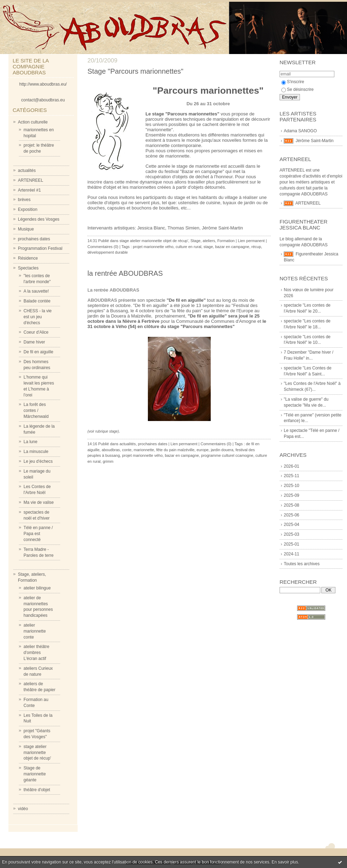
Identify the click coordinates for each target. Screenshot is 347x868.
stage (208, 247)
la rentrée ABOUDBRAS (125, 273)
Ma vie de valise (39, 502)
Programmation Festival (40, 248)
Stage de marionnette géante (35, 774)
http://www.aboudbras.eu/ (43, 84)
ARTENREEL (31, 180)
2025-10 (292, 486)
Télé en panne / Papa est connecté (38, 534)
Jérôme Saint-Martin (315, 141)
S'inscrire (293, 82)
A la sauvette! (36, 291)
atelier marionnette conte (35, 631)
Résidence (28, 258)
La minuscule (36, 452)
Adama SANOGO (300, 131)
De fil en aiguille (38, 352)
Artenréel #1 (29, 190)
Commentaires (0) (103, 247)
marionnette (144, 450)
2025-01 (292, 544)
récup (256, 247)
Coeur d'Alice (36, 332)
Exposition (28, 209)
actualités (27, 171)
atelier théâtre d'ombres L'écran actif (36, 653)
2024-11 (292, 554)
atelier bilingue (37, 588)
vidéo (23, 809)
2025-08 (292, 505)
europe (203, 450)
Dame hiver (34, 342)
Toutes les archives (302, 564)
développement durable (108, 252)
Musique (26, 229)
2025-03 (292, 534)
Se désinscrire (297, 89)
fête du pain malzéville (175, 450)
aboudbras (111, 450)
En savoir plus (285, 862)
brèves (24, 200)
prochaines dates (34, 239)
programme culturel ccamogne (227, 455)
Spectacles (28, 268)
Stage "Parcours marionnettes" (135, 71)
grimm (108, 461)
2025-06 (292, 515)
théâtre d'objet (37, 790)
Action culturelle (33, 122)
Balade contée (37, 301)
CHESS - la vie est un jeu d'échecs (38, 317)
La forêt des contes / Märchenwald (36, 410)
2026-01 (292, 466)
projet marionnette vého (153, 247)
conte (127, 450)
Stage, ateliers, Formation (212, 241)
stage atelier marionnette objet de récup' (37, 753)
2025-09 (292, 495)
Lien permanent (251, 241)
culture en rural (188, 247)
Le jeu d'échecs (38, 461)
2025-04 (292, 525)
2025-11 (292, 476)
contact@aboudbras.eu (43, 100)
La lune (30, 442)
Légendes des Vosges (39, 219)
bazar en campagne (232, 247)
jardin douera (222, 450)
